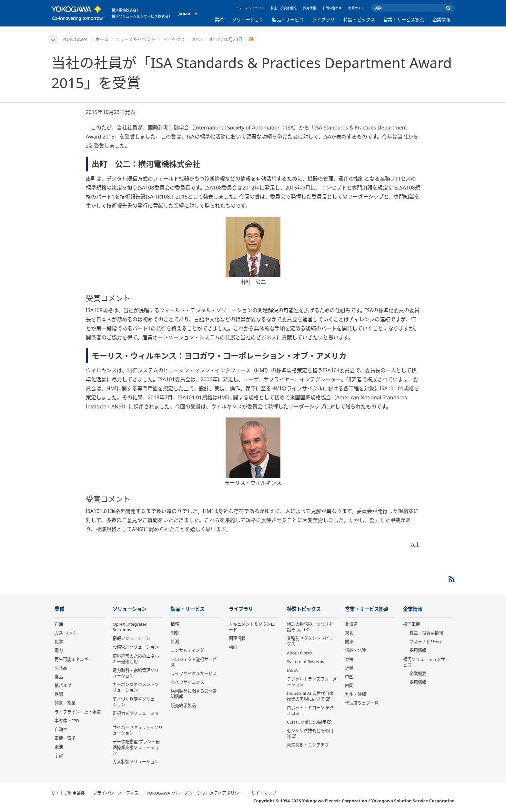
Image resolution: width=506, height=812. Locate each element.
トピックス (174, 39)
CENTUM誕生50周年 (307, 722)
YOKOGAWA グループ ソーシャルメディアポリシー (195, 793)
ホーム (102, 39)
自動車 (61, 729)
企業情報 (441, 20)
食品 (59, 677)
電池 (59, 747)
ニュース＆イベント (250, 8)
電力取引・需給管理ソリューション (136, 673)
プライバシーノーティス (116, 793)
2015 (197, 39)
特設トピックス (359, 20)
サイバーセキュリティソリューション (138, 730)
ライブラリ (323, 20)
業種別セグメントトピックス (310, 641)
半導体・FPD (67, 721)
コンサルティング (187, 650)
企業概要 (418, 673)
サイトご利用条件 (68, 793)
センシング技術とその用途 (310, 733)
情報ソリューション (132, 638)
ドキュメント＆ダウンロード (252, 627)
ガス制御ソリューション (136, 762)
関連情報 (237, 638)
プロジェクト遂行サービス (194, 662)
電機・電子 (65, 738)
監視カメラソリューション (136, 716)
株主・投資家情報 (284, 8)
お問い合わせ (332, 8)
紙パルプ (63, 685)
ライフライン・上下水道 (78, 712)
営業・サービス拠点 (404, 20)
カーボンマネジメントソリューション (136, 687)
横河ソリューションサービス (426, 662)
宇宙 (59, 755)
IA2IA (292, 670)
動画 (233, 647)
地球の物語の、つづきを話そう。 (310, 627)
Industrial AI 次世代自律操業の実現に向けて (310, 696)
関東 (349, 642)
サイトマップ (264, 793)
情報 (175, 624)
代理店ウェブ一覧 (362, 703)
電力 (59, 650)
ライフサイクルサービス (194, 673)
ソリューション (248, 20)
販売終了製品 (183, 705)
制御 (175, 633)
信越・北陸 (355, 650)
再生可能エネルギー (73, 659)
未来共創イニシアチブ (308, 745)
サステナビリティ (426, 642)
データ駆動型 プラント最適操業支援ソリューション (136, 747)
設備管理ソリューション (136, 647)
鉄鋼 (59, 694)
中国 (349, 677)
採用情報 (309, 8)
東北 (349, 633)
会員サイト (356, 8)
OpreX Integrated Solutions (130, 627)
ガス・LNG (65, 633)
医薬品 (61, 668)
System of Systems (305, 662)
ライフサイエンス (187, 682)
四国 (349, 685)
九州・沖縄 (355, 694)
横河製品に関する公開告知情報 (194, 694)
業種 (219, 20)
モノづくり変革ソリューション (136, 702)
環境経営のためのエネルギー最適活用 (136, 659)
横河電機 (411, 624)
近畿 (349, 668)
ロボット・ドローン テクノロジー (310, 710)
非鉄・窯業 (65, 703)
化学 (59, 642)
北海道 (351, 624)
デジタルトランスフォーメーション (312, 682)
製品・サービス (288, 20)
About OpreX (300, 653)
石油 (59, 624)
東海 (349, 659)
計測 (175, 642)
